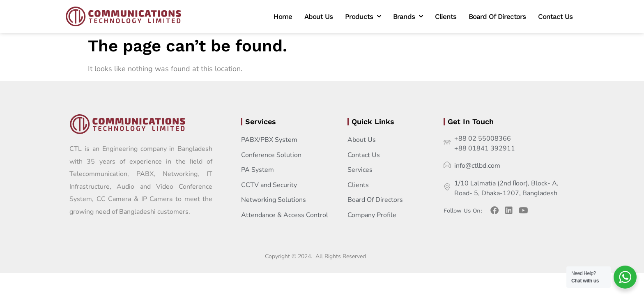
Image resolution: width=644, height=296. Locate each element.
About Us (319, 16)
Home (283, 16)
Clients (446, 16)
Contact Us (555, 16)
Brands (408, 16)
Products (363, 16)
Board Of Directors (497, 16)
